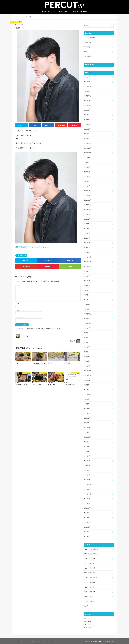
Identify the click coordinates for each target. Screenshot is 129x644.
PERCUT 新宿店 (89, 587)
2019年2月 (87, 475)
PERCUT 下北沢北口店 (91, 549)
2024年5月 (87, 176)
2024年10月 (87, 153)
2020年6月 (87, 399)
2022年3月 (87, 300)
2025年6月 (87, 115)
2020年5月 (87, 404)
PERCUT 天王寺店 (90, 582)
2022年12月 (87, 257)
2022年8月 (87, 276)
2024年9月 (87, 157)
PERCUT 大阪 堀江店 (90, 578)
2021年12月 (87, 314)
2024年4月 (87, 181)
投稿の (87, 621)
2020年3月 (87, 413)
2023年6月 (87, 229)
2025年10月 (87, 96)
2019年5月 (87, 461)
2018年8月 (87, 503)
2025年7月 (87, 110)
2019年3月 (87, 470)
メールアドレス (20, 310)
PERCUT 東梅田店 (90, 592)
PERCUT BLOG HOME (49, 12)
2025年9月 (87, 101)
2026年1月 (87, 82)
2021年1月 (87, 366)
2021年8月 (87, 333)
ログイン (86, 618)
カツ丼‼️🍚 (87, 47)
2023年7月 (87, 224)
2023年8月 (87, 219)
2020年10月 (87, 380)
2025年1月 (87, 139)
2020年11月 (87, 375)
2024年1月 (87, 195)
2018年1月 (87, 537)
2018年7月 (87, 508)
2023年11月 (87, 205)
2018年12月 (87, 484)
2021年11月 (87, 319)
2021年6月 (87, 342)
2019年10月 (87, 437)
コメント (18, 285)
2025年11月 (87, 91)
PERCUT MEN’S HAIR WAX (79, 12)
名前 (17, 304)
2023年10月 (87, 210)
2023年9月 (87, 214)
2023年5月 (87, 233)
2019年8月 (87, 447)
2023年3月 (87, 243)
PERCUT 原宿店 (89, 563)
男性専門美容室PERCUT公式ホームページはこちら (32, 247)
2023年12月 (87, 200)
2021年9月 (87, 328)
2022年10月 (87, 267)
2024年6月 (87, 172)
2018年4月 (87, 522)
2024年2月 (87, 191)
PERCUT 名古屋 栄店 (90, 573)
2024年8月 (87, 162)
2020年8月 (87, 390)
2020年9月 (87, 385)
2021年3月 (87, 357)
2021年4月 (87, 352)
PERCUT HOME (63, 12)
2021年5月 (87, 347)
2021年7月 (87, 338)
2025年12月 (87, 86)
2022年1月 (87, 309)
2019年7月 (87, 451)
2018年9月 (87, 499)
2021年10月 (87, 323)
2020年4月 (87, 409)
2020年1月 (87, 423)
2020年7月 (87, 394)
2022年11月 (87, 262)
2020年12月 (87, 371)
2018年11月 (87, 489)
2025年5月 (87, 120)
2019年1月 (87, 480)
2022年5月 (87, 290)
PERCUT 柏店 (88, 597)
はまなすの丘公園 (89, 37)
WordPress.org (88, 627)
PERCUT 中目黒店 (22, 256)
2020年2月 (87, 418)
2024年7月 (87, 167)
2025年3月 (87, 129)
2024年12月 (87, 143)
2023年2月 (87, 248)
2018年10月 (87, 494)
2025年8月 (87, 105)
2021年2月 (87, 361)
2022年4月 (87, 295)
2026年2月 (87, 77)
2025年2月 (87, 134)
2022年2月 (87, 304)
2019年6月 (87, 456)
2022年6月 (87, 285)
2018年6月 (87, 513)
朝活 (85, 52)
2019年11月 (87, 432)
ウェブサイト (19, 317)
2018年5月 (87, 518)
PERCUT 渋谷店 (89, 601)
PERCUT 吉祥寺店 (90, 568)
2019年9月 (87, 442)
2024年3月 (87, 186)
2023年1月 (87, 252)
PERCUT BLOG (98, 641)
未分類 (86, 606)
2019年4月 (87, 465)
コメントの (88, 624)
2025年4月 (87, 124)
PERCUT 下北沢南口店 (91, 554)
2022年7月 (87, 281)
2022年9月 (87, 271)
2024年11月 (87, 148)
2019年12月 (87, 428)
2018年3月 (87, 527)
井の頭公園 (87, 42)
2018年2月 (87, 532)
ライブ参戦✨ (88, 56)
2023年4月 (87, 238)
